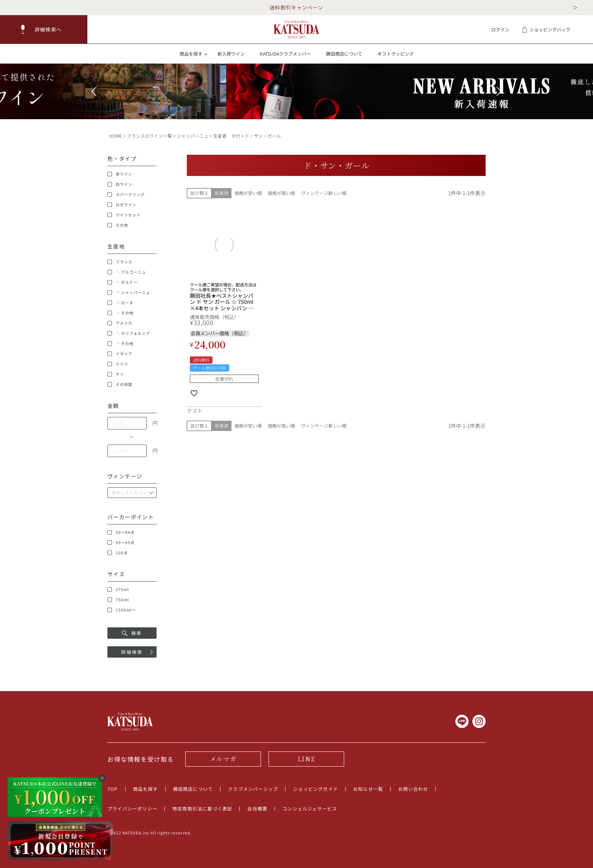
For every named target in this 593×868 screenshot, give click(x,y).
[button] (44, 29)
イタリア (120, 354)
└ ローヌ (120, 303)
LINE (306, 759)
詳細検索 (132, 652)
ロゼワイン (122, 205)
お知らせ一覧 (368, 789)
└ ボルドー (123, 282)
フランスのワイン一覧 (149, 136)
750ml (118, 600)
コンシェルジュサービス (310, 808)
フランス (120, 262)
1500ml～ (122, 610)
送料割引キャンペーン (296, 7)
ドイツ (118, 364)
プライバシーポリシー (132, 808)
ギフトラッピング (396, 54)
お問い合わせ (413, 789)
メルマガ (223, 759)
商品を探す (146, 789)
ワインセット (124, 215)
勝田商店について (344, 54)
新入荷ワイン (231, 54)
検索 (132, 633)
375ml (118, 590)
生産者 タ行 (227, 136)
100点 (118, 553)
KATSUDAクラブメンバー (285, 54)
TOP (113, 789)
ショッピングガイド (316, 789)
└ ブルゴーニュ (127, 272)
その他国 (120, 384)
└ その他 (120, 313)
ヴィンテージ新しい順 (324, 193)
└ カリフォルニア (129, 333)
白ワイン (120, 184)
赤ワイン (120, 174)
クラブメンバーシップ (253, 789)
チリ (116, 374)
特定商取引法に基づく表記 (202, 808)
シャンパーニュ (192, 136)
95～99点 (121, 543)
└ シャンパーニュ (129, 292)
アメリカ (120, 323)
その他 (118, 225)
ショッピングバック (546, 29)
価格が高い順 (281, 193)
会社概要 (257, 808)
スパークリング (126, 194)
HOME (116, 136)
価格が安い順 (248, 193)
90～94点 (121, 532)
